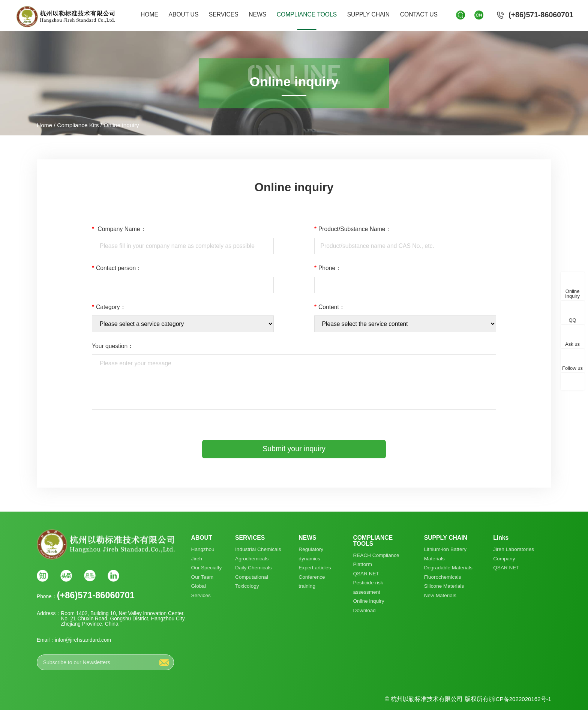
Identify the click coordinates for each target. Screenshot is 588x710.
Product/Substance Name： (353, 229)
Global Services (201, 591)
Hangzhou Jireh (203, 554)
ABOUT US (184, 14)
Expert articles (315, 568)
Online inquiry (123, 125)
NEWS (257, 14)
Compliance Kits (79, 125)
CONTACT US (419, 14)
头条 (66, 576)
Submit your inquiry (294, 449)
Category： (109, 307)
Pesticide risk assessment (368, 588)
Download (364, 611)
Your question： (113, 346)
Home (45, 125)
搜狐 (89, 576)
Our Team (202, 577)
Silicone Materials (444, 586)
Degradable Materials (448, 568)
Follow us (572, 369)
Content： (330, 307)
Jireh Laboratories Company (514, 554)
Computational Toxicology (252, 582)
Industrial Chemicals (258, 549)
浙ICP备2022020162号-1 (518, 699)
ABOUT (202, 538)
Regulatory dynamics (311, 554)
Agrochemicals (252, 559)
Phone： (328, 268)
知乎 (43, 576)
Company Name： (119, 229)
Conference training (312, 582)
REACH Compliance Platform (376, 560)
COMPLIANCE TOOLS (307, 14)
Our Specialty (207, 568)
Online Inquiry (572, 294)
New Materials (440, 596)
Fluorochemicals (442, 577)
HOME (149, 14)
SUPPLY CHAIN (369, 14)
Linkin (113, 576)
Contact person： (117, 268)
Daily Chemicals (253, 568)
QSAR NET (366, 574)
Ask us (572, 344)
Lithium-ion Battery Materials (445, 554)
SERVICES (224, 14)
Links (501, 538)
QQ (572, 320)
